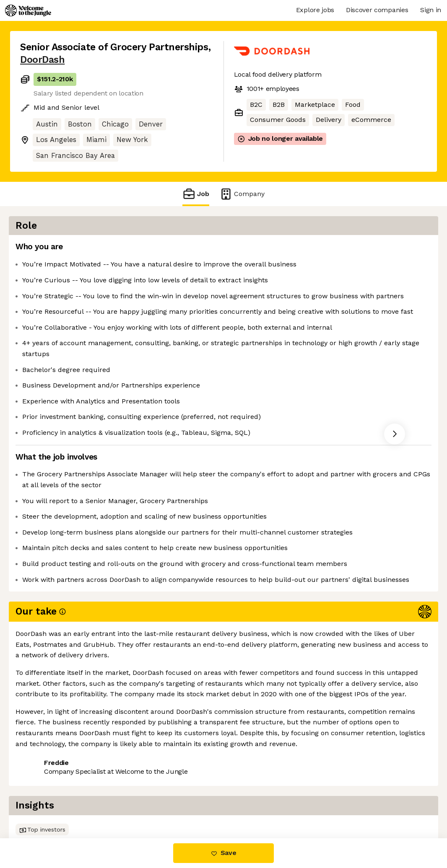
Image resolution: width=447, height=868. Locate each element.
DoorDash (42, 60)
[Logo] (28, 10)
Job (196, 194)
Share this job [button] (43, 784)
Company (242, 194)
